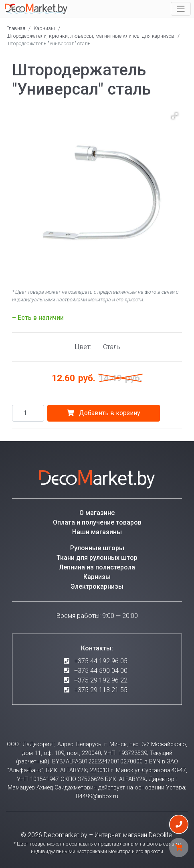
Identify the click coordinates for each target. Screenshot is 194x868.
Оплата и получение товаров (97, 522)
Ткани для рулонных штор (97, 558)
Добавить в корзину (104, 413)
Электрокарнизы (97, 586)
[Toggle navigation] (181, 9)
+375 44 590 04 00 (101, 671)
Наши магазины (97, 532)
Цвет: (83, 347)
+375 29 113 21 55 (101, 690)
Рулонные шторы (97, 548)
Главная (16, 28)
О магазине (97, 513)
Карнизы (44, 28)
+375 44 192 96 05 (101, 661)
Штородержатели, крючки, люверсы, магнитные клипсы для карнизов (90, 36)
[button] (175, 116)
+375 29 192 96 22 (101, 680)
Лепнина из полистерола (97, 567)
